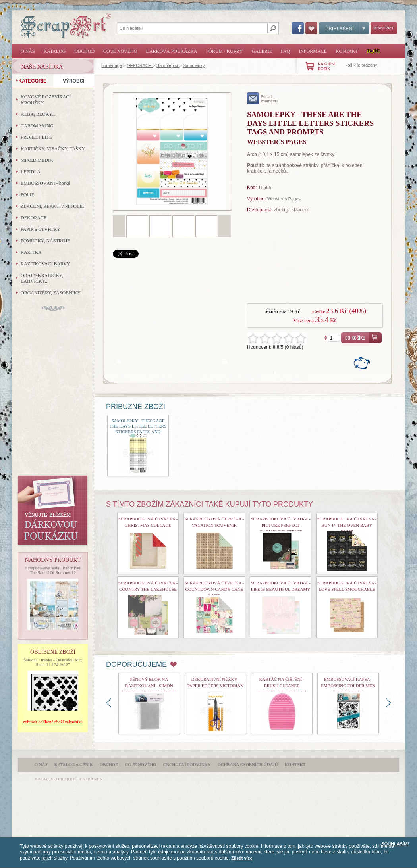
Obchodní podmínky (187, 764)
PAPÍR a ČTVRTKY (41, 229)
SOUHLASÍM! (395, 844)
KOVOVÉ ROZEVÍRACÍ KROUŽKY (46, 100)
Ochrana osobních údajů (248, 764)
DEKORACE (140, 65)
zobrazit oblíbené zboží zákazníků (53, 722)
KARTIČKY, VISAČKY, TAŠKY (53, 149)
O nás (28, 51)
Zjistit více (242, 858)
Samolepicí (168, 65)
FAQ (285, 51)
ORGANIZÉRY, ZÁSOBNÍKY (51, 293)
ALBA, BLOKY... (38, 114)
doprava (389, 703)
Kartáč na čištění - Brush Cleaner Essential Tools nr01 (282, 686)
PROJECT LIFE (36, 137)
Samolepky (194, 65)
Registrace (384, 28)
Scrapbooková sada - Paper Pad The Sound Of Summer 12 (53, 570)
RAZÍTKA (31, 252)
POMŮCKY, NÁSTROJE (45, 241)
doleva (109, 703)
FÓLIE (27, 195)
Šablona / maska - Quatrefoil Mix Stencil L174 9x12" (53, 662)
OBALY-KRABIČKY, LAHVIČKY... (42, 278)
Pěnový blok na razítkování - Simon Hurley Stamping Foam (149, 686)
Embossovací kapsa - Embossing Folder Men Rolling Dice (348, 686)
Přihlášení (344, 28)
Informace (313, 51)
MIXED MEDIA (37, 160)
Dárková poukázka (171, 51)
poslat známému (263, 98)
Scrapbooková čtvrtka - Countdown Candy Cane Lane (214, 589)
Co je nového (120, 51)
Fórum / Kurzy (224, 51)
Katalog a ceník (74, 764)
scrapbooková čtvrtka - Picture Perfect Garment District (281, 525)
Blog (374, 51)
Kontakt (347, 51)
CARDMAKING (37, 126)
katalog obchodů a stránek (69, 779)
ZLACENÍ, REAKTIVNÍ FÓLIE (52, 206)
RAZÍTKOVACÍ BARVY (45, 264)
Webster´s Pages (284, 199)
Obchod (84, 51)
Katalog (55, 51)
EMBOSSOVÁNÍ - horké (45, 183)
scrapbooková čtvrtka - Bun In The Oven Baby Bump (347, 525)
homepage (112, 65)
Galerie (262, 51)
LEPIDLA (31, 172)
